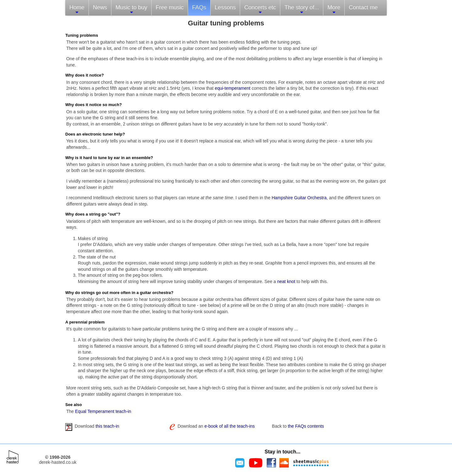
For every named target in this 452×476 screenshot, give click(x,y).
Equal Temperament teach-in (103, 411)
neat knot (286, 281)
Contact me (363, 8)
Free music (170, 8)
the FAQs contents (306, 426)
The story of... (302, 10)
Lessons (225, 8)
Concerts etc (260, 10)
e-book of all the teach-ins (229, 426)
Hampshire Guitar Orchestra (299, 198)
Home (77, 10)
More (334, 10)
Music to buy (131, 10)
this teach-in (107, 426)
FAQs (199, 8)
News (100, 8)
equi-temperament (233, 88)
